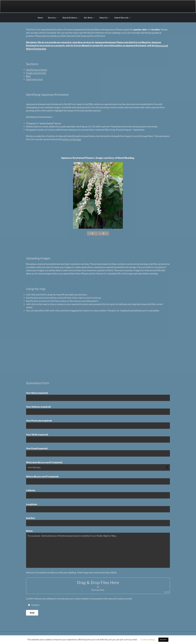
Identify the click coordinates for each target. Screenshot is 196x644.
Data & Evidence (71, 18)
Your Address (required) (98, 410)
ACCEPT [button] (163, 640)
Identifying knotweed (37, 70)
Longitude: (98, 508)
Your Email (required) (98, 452)
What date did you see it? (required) (98, 466)
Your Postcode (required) (98, 424)
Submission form (34, 79)
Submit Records (123, 18)
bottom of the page (71, 139)
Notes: (98, 549)
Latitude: (98, 494)
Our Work (89, 18)
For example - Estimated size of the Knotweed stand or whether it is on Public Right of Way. (98, 550)
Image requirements (36, 73)
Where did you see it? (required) (98, 480)
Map (28, 76)
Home (40, 18)
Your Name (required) (98, 396)
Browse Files (98, 590)
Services (53, 18)
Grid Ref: (98, 522)
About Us (105, 18)
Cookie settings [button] (148, 640)
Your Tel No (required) (98, 438)
